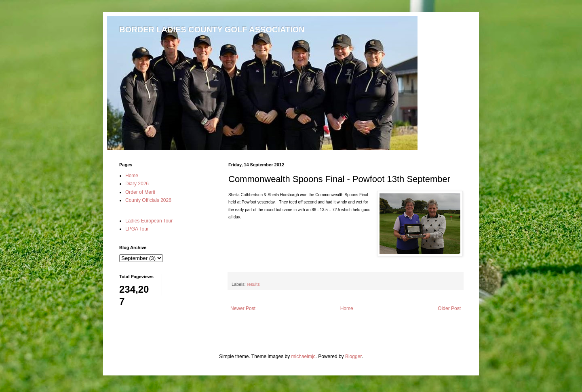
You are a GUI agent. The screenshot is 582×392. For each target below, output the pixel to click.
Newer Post (243, 308)
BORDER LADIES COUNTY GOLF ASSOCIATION (212, 29)
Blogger (353, 356)
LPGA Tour (137, 229)
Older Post (449, 308)
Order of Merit (140, 192)
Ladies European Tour (149, 221)
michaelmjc (304, 356)
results (253, 284)
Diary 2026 (137, 184)
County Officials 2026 (148, 200)
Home (347, 308)
